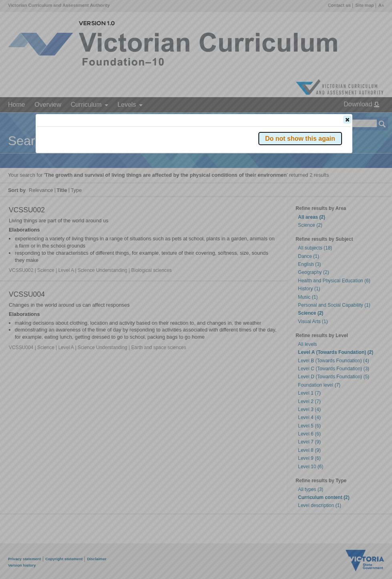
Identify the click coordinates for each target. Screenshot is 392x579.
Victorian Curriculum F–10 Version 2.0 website (129, 165)
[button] (347, 120)
